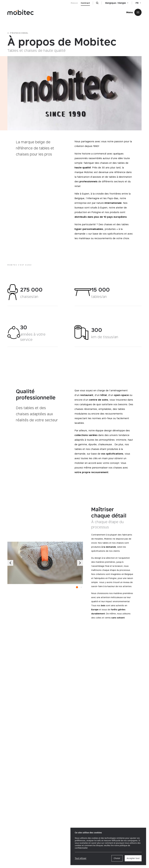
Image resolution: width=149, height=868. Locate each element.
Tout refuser (81, 858)
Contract (85, 3)
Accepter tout (133, 858)
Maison (74, 3)
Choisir (117, 858)
